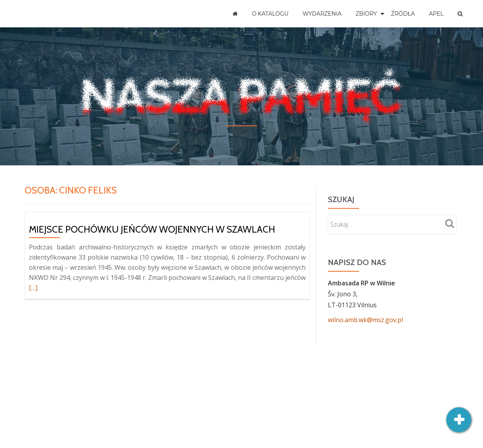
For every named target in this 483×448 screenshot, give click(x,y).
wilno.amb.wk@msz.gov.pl (365, 320)
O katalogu (270, 14)
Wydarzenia (322, 14)
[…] (33, 288)
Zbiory (366, 14)
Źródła (403, 14)
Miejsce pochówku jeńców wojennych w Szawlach (152, 229)
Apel (436, 14)
